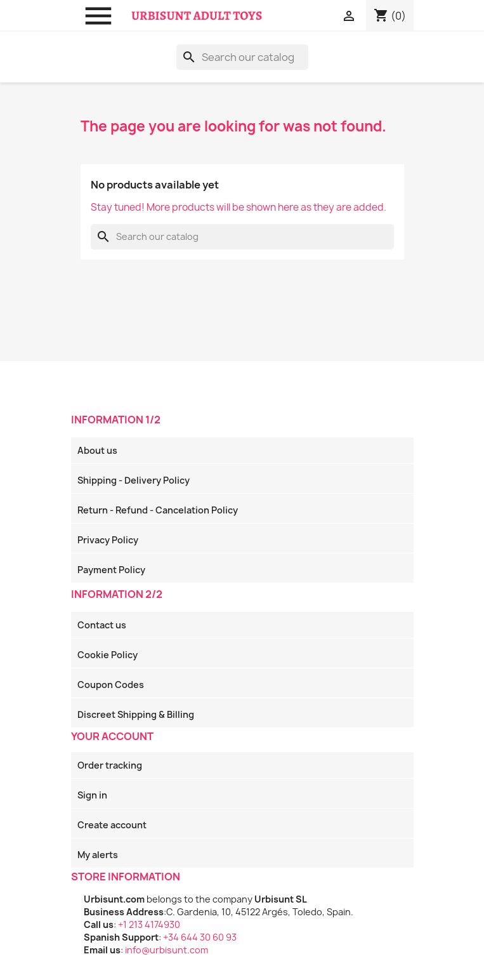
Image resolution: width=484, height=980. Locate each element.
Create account (112, 825)
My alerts (98, 855)
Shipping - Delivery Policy (134, 480)
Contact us (102, 625)
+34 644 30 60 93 (200, 937)
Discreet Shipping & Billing (136, 714)
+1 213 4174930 (149, 924)
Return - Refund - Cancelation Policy (158, 510)
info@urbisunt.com (167, 950)
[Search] (242, 57)
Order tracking (110, 765)
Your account (112, 736)
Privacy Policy (108, 540)
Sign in (92, 795)
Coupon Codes (111, 685)
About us (97, 450)
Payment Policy (111, 570)
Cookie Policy (108, 655)
